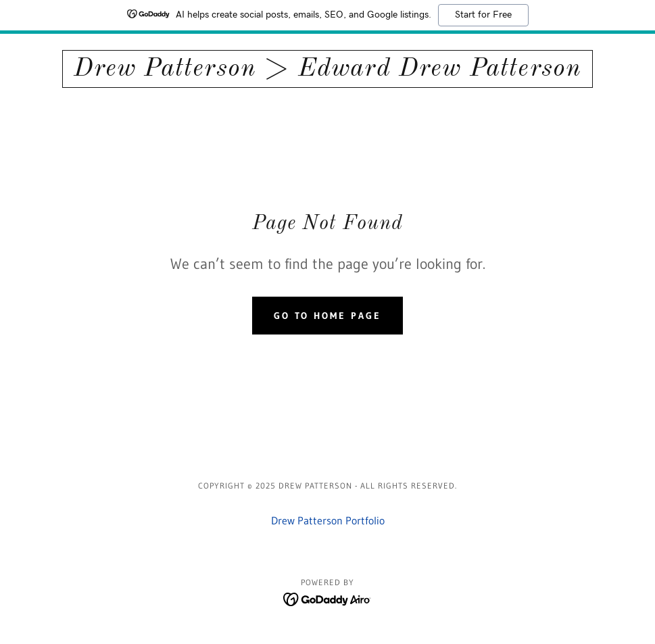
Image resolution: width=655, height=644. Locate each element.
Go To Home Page (328, 316)
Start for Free (483, 15)
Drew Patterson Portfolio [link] (328, 520)
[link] (327, 72)
